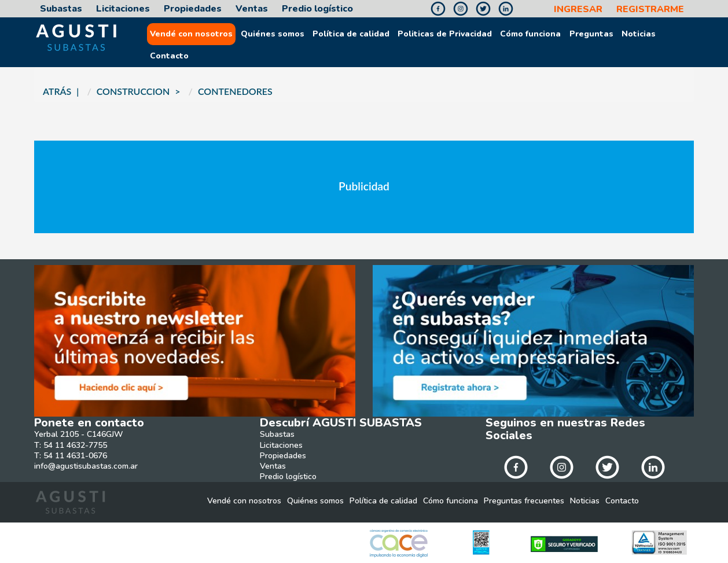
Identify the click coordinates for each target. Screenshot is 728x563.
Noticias (639, 34)
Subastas (61, 9)
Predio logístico (317, 9)
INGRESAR (578, 10)
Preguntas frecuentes (524, 501)
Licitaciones (123, 9)
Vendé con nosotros (191, 34)
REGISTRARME (650, 10)
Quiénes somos (273, 34)
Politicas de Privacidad (445, 34)
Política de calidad (351, 34)
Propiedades (193, 9)
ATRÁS (57, 91)
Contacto (169, 56)
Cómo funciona (530, 34)
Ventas (252, 9)
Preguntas (591, 34)
